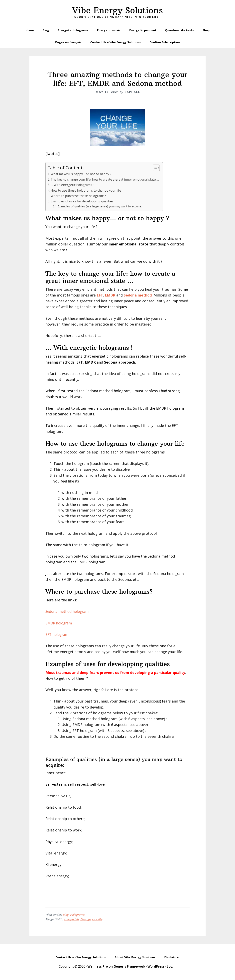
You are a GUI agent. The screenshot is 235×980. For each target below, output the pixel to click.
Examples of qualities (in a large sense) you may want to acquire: (101, 206)
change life (71, 919)
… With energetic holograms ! (72, 185)
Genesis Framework (129, 966)
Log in (172, 966)
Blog (66, 915)
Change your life (91, 919)
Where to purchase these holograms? (79, 196)
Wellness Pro (98, 966)
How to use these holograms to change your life (87, 190)
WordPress (156, 966)
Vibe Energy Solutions (117, 10)
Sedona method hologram (68, 611)
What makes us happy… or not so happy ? (82, 174)
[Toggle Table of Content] (157, 168)
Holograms (77, 915)
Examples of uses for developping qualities (83, 201)
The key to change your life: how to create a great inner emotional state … (106, 179)
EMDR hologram (59, 623)
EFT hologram (58, 634)
